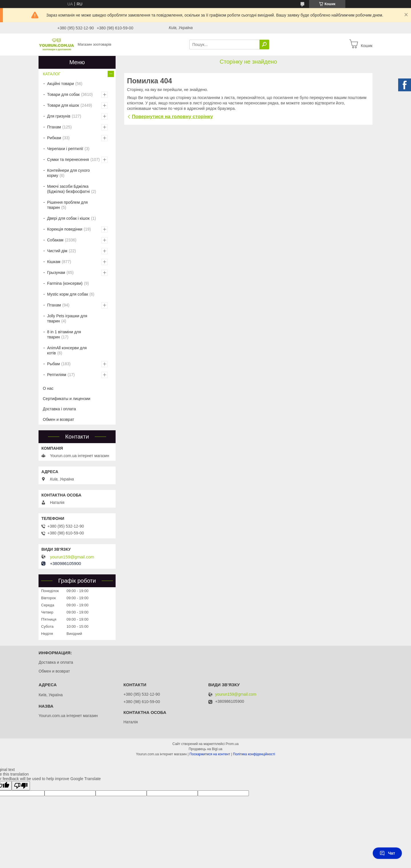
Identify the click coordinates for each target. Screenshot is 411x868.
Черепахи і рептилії (65, 149)
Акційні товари (61, 84)
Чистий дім (57, 251)
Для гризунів (59, 116)
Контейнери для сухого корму (68, 173)
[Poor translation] (21, 786)
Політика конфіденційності (254, 754)
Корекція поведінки (65, 229)
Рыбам (54, 364)
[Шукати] (264, 45)
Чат (387, 853)
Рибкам (54, 138)
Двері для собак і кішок (68, 218)
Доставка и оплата (56, 662)
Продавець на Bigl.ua (205, 749)
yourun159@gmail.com (72, 557)
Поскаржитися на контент (210, 754)
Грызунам (56, 272)
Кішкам (54, 262)
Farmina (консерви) (65, 283)
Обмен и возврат (59, 419)
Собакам (55, 240)
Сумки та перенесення (68, 160)
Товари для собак (63, 94)
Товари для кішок (63, 105)
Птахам (54, 127)
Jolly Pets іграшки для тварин (67, 318)
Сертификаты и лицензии (67, 399)
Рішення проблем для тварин (67, 205)
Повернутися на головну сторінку (172, 117)
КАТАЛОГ (52, 74)
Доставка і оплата (59, 409)
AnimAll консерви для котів (67, 350)
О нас (48, 388)
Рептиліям (57, 375)
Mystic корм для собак (68, 294)
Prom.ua (232, 744)
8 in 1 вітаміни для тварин (64, 334)
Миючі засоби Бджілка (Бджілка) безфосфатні (68, 189)
